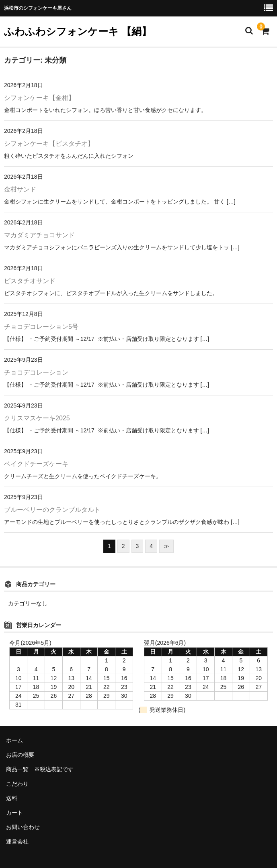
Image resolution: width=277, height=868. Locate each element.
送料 (12, 798)
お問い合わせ (23, 827)
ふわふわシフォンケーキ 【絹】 (78, 31)
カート (14, 813)
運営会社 (17, 842)
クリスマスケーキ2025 (37, 418)
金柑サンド (20, 189)
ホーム (14, 740)
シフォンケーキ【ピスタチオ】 (49, 144)
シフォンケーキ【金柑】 (39, 98)
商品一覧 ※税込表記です (40, 769)
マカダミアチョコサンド (39, 235)
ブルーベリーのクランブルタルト (52, 510)
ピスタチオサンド (30, 281)
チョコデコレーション (36, 372)
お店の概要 (20, 755)
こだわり (17, 784)
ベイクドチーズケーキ (36, 464)
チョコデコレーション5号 (41, 327)
